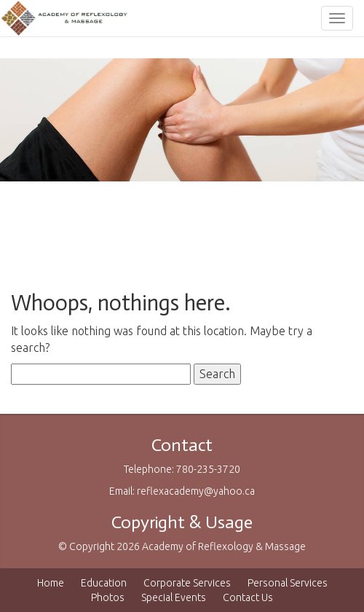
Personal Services (288, 583)
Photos (108, 597)
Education (104, 583)
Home (51, 583)
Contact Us (248, 597)
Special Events (174, 597)
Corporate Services (187, 583)
